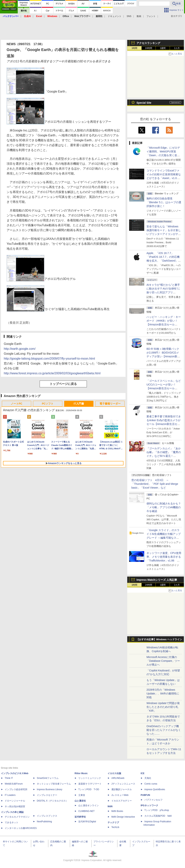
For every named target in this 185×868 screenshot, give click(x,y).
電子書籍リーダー (110, 404)
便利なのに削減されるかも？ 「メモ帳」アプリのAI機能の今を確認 (164, 507)
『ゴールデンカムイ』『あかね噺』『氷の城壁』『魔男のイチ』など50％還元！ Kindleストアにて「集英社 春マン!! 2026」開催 (164, 456)
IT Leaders (10, 795)
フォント (151, 16)
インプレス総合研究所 (16, 789)
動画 (139, 16)
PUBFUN (145, 795)
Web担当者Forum (14, 784)
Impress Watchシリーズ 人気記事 (157, 580)
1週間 (163, 48)
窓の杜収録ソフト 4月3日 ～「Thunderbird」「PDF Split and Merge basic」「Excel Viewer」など (155, 484)
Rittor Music (81, 773)
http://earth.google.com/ (20, 349)
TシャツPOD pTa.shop (157, 810)
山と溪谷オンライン (89, 805)
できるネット (12, 822)
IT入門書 (79, 404)
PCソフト (48, 404)
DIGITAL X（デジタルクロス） (52, 801)
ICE (143, 773)
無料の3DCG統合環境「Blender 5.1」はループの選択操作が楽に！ (164, 202)
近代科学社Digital (87, 822)
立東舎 (82, 795)
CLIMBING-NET (86, 811)
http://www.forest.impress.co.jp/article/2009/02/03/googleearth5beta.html (52, 373)
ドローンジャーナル (15, 801)
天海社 (148, 778)
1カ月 (177, 48)
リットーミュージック (90, 778)
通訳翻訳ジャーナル (122, 789)
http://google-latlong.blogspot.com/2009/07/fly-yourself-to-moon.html (49, 359)
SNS (129, 16)
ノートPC (17, 404)
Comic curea (151, 784)
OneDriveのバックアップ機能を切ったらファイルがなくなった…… (164, 730)
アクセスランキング (148, 43)
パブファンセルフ (153, 800)
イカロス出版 (114, 773)
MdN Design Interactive (123, 817)
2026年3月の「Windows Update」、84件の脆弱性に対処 (163, 693)
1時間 (135, 48)
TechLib (115, 827)
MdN (110, 806)
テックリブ (113, 822)
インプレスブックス (47, 816)
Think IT (9, 778)
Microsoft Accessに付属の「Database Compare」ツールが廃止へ (163, 661)
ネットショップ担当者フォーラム (54, 784)
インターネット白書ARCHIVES (21, 828)
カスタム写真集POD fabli (158, 816)
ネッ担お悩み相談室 (15, 806)
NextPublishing (44, 822)
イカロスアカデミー (122, 801)
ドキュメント (115, 16)
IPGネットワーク (149, 805)
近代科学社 (80, 817)
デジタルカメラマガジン (17, 817)
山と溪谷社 (80, 801)
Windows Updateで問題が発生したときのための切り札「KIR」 (163, 707)
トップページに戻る (63, 384)
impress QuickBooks (155, 789)
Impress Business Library (50, 789)
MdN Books (117, 811)
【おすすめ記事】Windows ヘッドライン (159, 639)
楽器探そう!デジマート (90, 784)
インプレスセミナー (47, 795)
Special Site (144, 103)
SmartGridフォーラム (48, 778)
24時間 (148, 48)
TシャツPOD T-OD (89, 789)
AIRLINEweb (118, 778)
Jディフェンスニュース (123, 784)
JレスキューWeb (120, 795)
